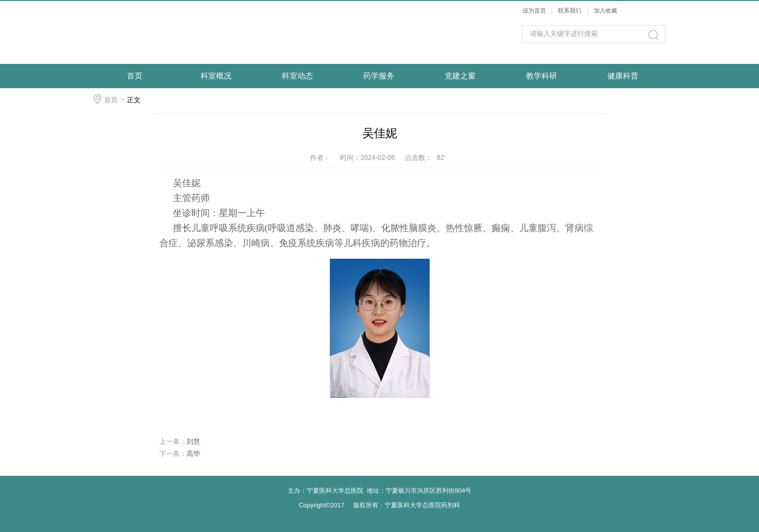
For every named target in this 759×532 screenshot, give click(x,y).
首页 (135, 76)
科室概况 (216, 76)
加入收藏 (605, 11)
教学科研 (542, 76)
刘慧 (193, 441)
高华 (193, 454)
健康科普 (623, 76)
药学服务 (379, 76)
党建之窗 (460, 76)
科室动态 (297, 76)
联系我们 (570, 11)
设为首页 (534, 11)
